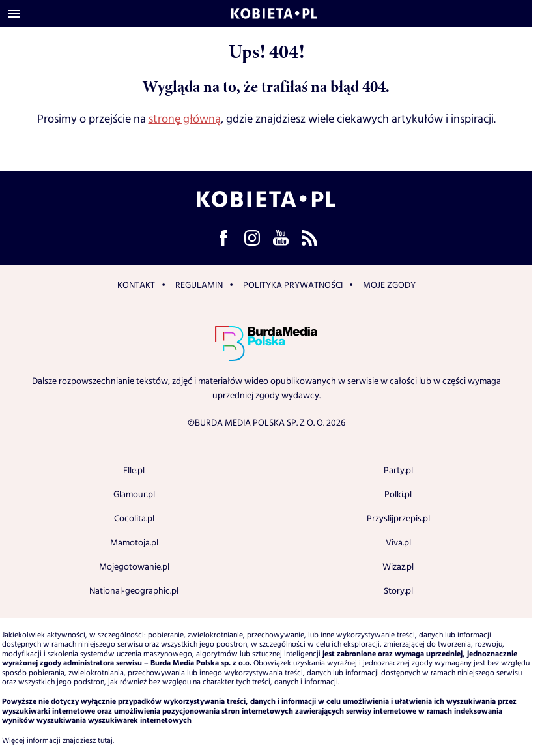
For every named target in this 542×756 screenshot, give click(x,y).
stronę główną (185, 119)
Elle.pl (134, 471)
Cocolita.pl (134, 519)
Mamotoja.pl (134, 543)
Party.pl (398, 471)
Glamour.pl (134, 495)
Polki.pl (398, 495)
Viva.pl (398, 543)
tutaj (105, 741)
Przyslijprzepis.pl (398, 519)
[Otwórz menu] (14, 14)
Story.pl (398, 591)
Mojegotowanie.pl (134, 567)
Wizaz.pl (398, 567)
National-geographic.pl (134, 591)
